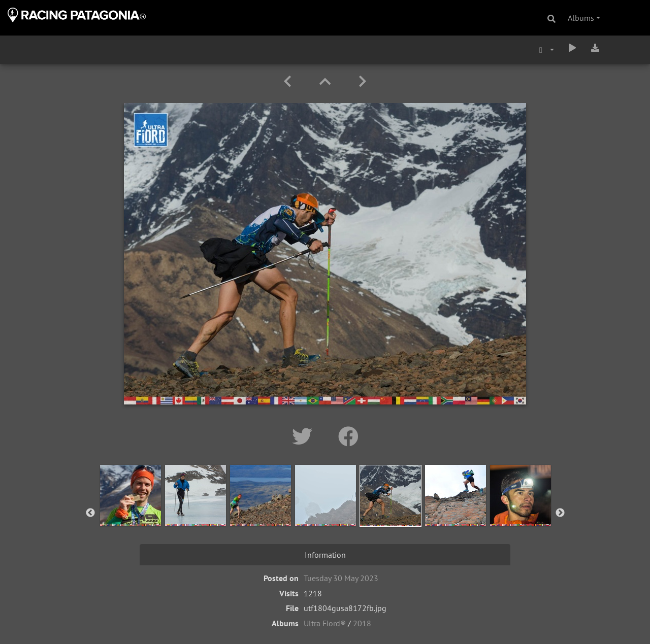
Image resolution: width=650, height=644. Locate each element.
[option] (131, 511)
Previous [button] (90, 513)
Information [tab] (325, 555)
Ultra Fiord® (325, 623)
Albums (581, 18)
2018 (362, 623)
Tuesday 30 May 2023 (341, 578)
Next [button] (560, 513)
